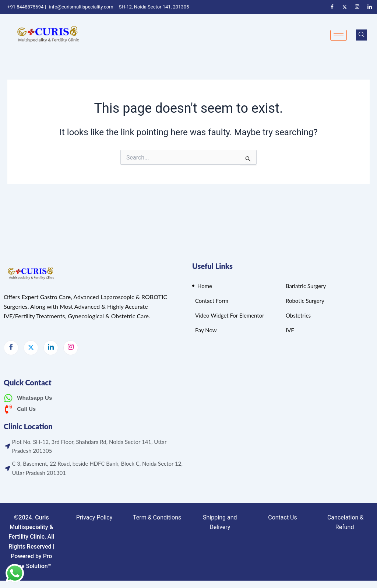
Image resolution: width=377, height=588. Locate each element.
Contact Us (283, 517)
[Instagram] (357, 7)
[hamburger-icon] (339, 35)
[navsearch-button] (362, 35)
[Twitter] (345, 7)
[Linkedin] (370, 7)
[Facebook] (332, 7)
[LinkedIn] (51, 348)
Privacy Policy (94, 517)
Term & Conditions (157, 517)
